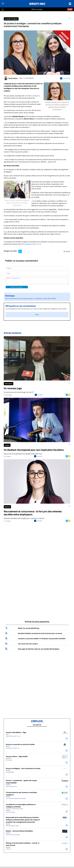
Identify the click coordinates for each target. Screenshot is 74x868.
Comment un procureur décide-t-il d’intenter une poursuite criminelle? (42, 639)
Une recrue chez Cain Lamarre (28, 644)
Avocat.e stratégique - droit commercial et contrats (23, 768)
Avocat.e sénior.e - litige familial (17, 756)
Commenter (40, 395)
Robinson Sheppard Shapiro (12, 826)
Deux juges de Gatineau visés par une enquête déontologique (39, 649)
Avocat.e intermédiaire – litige (16, 732)
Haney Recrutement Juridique (13, 835)
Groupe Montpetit (10, 772)
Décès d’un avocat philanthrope (29, 628)
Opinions (7, 507)
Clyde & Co (9, 849)
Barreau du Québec (10, 812)
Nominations (9, 384)
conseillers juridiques (32, 96)
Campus (7, 445)
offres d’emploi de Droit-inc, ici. (31, 244)
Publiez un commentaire (17, 287)
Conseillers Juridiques (11, 19)
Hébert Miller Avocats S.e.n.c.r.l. (14, 736)
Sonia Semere (13, 78)
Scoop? (70, 9)
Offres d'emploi (37, 9)
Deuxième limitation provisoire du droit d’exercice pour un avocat (40, 633)
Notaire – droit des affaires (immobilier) (19, 831)
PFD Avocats (9, 760)
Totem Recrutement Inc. (12, 786)
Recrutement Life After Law (13, 748)
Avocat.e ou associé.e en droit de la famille (20, 744)
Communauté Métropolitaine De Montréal (16, 798)
